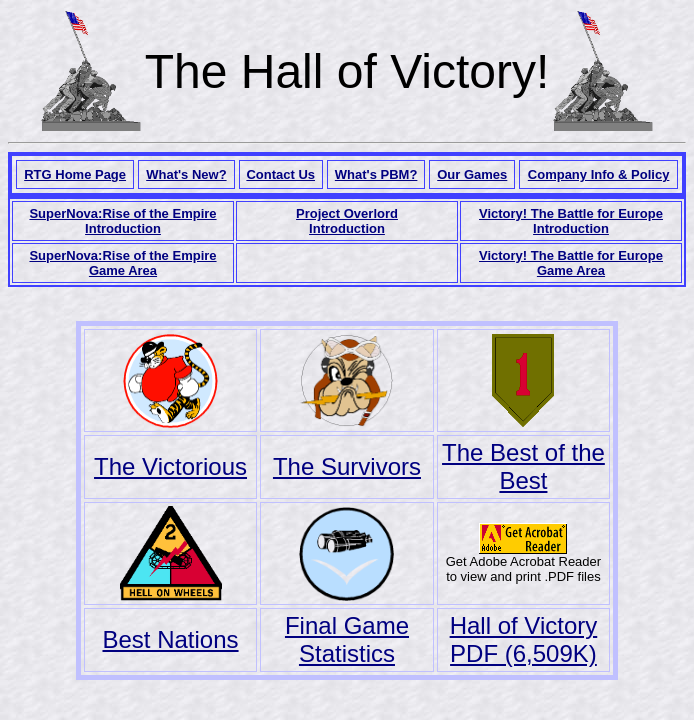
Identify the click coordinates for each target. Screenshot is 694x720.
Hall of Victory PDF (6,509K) (524, 639)
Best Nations (170, 639)
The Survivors (347, 466)
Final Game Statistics (347, 639)
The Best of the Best (523, 466)
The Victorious (170, 466)
